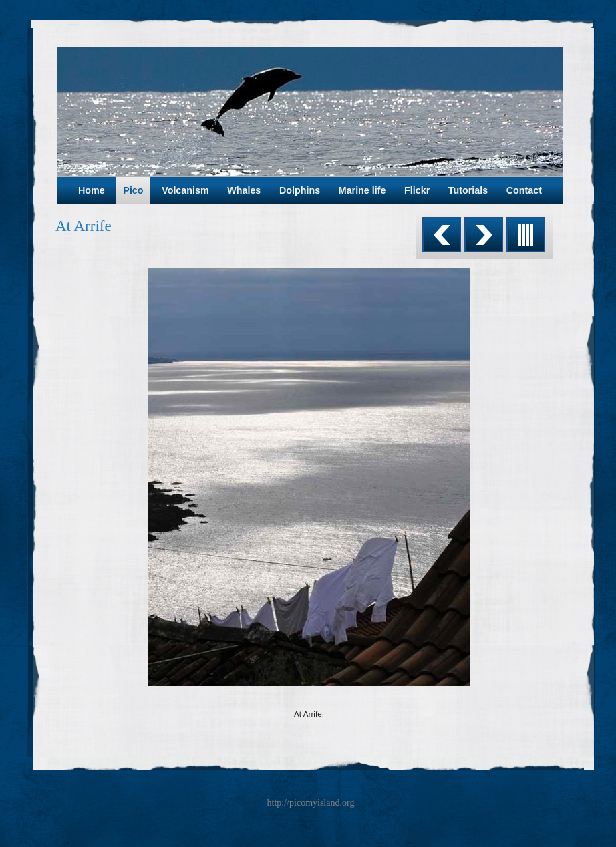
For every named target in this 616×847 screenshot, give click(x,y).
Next (484, 234)
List (526, 234)
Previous (442, 234)
